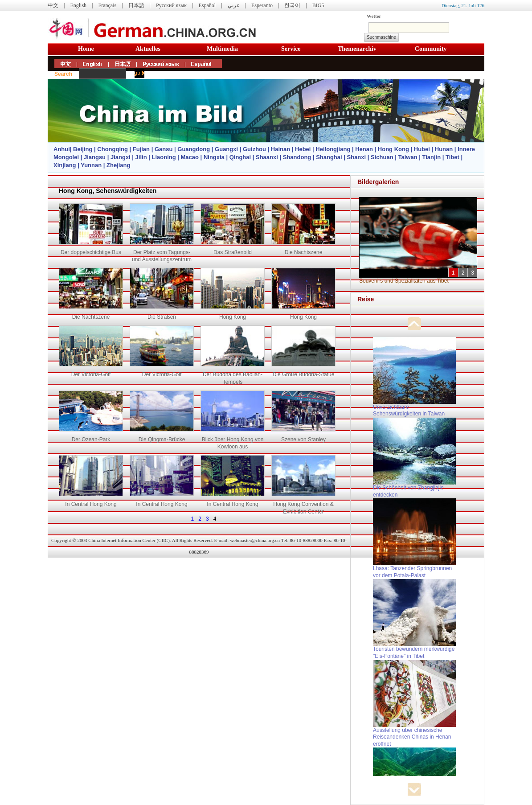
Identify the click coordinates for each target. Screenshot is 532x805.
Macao (190, 157)
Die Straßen (162, 317)
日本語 (136, 5)
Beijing (83, 149)
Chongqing (113, 149)
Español (207, 5)
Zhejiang (118, 165)
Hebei (303, 149)
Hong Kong (393, 149)
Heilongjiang (333, 149)
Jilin (141, 157)
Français (107, 5)
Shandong (297, 157)
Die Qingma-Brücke (162, 439)
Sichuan (382, 157)
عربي (234, 5)
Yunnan (91, 165)
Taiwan (407, 157)
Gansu (164, 149)
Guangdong (194, 149)
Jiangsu (95, 157)
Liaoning (164, 157)
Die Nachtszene (304, 252)
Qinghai (240, 157)
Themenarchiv (357, 49)
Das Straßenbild (233, 252)
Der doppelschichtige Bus (91, 252)
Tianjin (431, 157)
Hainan (280, 149)
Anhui (62, 149)
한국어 (292, 5)
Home (86, 49)
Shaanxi (267, 157)
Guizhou (254, 149)
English (78, 5)
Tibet (452, 157)
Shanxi (357, 157)
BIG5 (318, 5)
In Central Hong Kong (91, 504)
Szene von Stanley (303, 439)
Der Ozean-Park (91, 439)
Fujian (141, 149)
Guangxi (226, 149)
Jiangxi (121, 157)
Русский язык (171, 5)
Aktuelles (148, 49)
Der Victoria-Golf (91, 374)
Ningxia (214, 157)
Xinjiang (65, 165)
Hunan (444, 149)
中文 (53, 5)
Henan (364, 149)
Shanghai (329, 157)
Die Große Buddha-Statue (304, 374)
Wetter (374, 16)
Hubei (422, 149)
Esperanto (262, 5)
